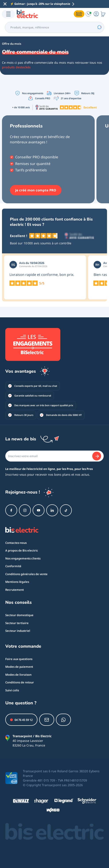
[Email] (54, 456)
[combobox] (54, 27)
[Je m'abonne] (97, 456)
